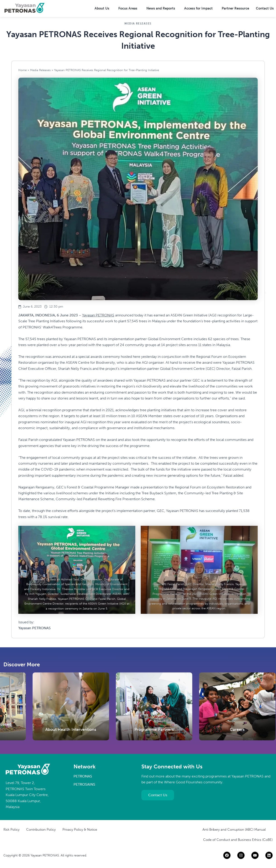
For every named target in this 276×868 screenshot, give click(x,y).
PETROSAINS (84, 784)
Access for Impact (198, 8)
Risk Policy (11, 830)
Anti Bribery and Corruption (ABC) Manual (234, 830)
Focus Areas (128, 8)
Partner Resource (235, 8)
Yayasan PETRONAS (98, 315)
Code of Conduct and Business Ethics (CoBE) (238, 840)
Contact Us (265, 8)
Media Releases (40, 70)
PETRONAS (83, 776)
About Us (102, 8)
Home (23, 70)
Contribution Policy (41, 830)
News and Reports (161, 8)
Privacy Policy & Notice (80, 830)
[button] (103, 8)
